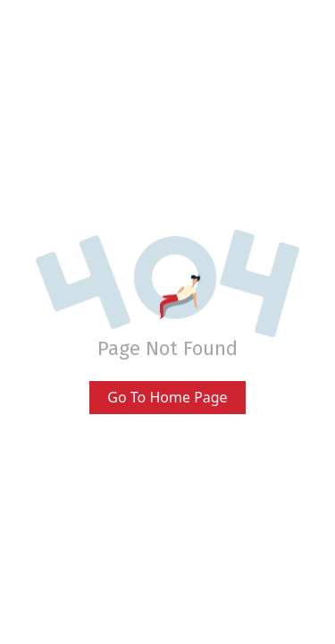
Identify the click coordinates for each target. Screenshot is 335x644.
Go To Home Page (167, 397)
